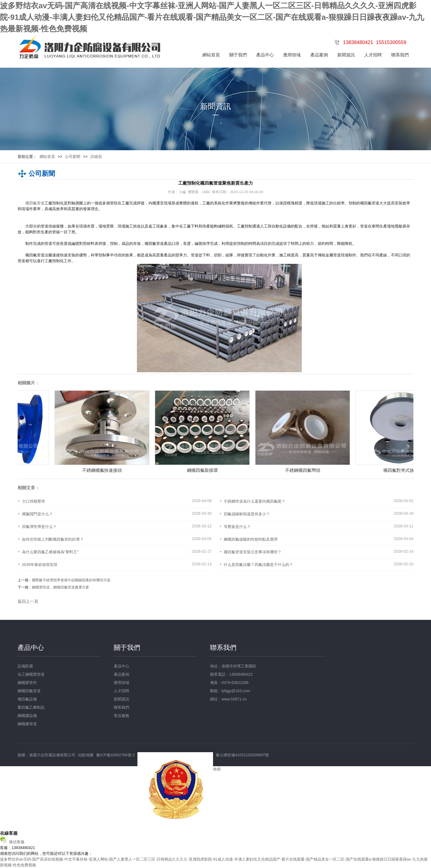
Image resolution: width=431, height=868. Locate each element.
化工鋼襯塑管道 (31, 674)
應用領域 (292, 55)
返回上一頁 (28, 601)
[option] (62, 432)
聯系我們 (400, 55)
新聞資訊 (346, 55)
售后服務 (121, 716)
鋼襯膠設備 (27, 716)
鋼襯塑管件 (27, 683)
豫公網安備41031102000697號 (242, 755)
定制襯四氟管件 (65, 470)
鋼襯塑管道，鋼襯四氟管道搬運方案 (60, 587)
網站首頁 (211, 55)
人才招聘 (373, 55)
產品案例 (319, 55)
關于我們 (238, 55)
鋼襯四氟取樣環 (266, 470)
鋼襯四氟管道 (29, 691)
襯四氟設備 (27, 699)
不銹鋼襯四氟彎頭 (366, 470)
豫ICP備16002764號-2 (115, 755)
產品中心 (265, 55)
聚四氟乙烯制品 (31, 707)
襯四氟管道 (35, 203)
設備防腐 (25, 666)
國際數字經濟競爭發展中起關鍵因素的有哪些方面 (71, 580)
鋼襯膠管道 (27, 724)
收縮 (217, 769)
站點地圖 (86, 755)
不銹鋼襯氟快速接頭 (165, 470)
